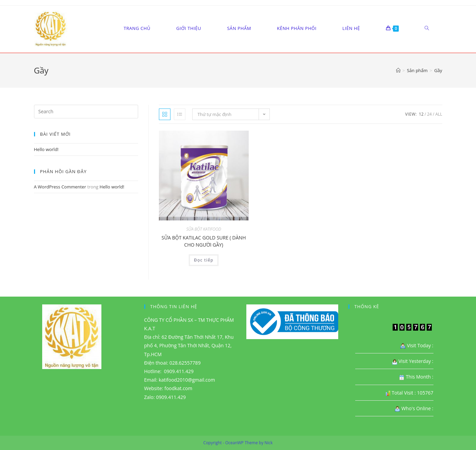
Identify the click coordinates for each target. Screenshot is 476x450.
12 (421, 114)
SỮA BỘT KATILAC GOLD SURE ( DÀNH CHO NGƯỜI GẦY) (204, 241)
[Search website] (427, 28)
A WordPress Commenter (60, 187)
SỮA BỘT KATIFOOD (204, 229)
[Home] (398, 70)
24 (429, 114)
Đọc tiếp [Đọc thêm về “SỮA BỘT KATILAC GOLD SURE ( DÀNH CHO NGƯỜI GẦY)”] (204, 260)
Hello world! (46, 149)
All (439, 114)
